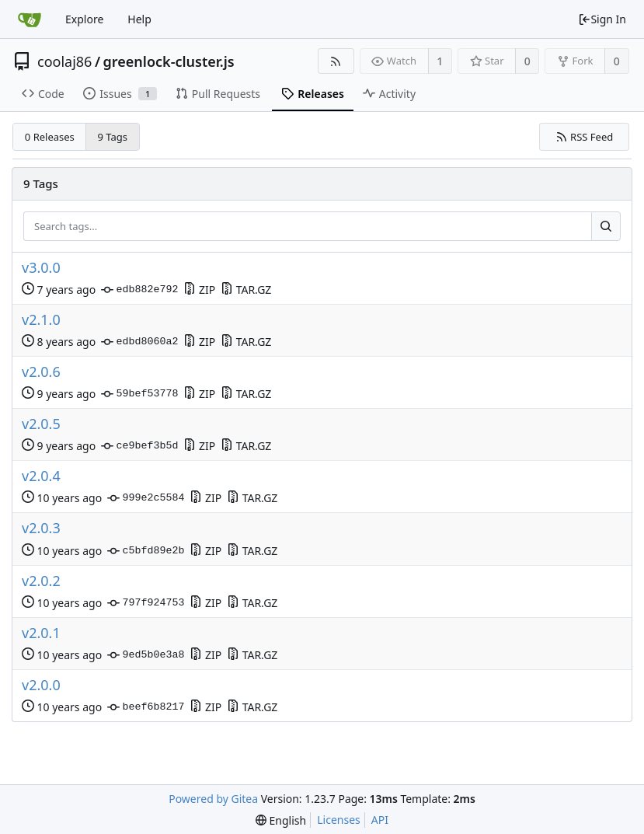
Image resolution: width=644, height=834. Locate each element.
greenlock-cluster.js (169, 61)
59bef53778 (139, 394)
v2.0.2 (41, 581)
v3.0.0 (41, 268)
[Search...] (606, 226)
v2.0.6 (41, 372)
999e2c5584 (146, 498)
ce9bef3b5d (139, 446)
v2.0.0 (41, 685)
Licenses (339, 820)
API (380, 820)
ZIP (199, 290)
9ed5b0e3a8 (146, 655)
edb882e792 (139, 290)
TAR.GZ (246, 290)
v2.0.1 (41, 633)
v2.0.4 (41, 476)
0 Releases (50, 137)
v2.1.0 (41, 320)
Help (139, 19)
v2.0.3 (41, 528)
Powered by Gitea (213, 799)
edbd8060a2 (139, 342)
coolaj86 (64, 61)
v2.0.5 (41, 424)
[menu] (281, 820)
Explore (84, 19)
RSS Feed (585, 137)
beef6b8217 (146, 707)
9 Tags (113, 137)
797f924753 (146, 603)
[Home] (30, 19)
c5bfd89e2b (146, 551)
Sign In (602, 19)
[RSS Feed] (336, 61)
